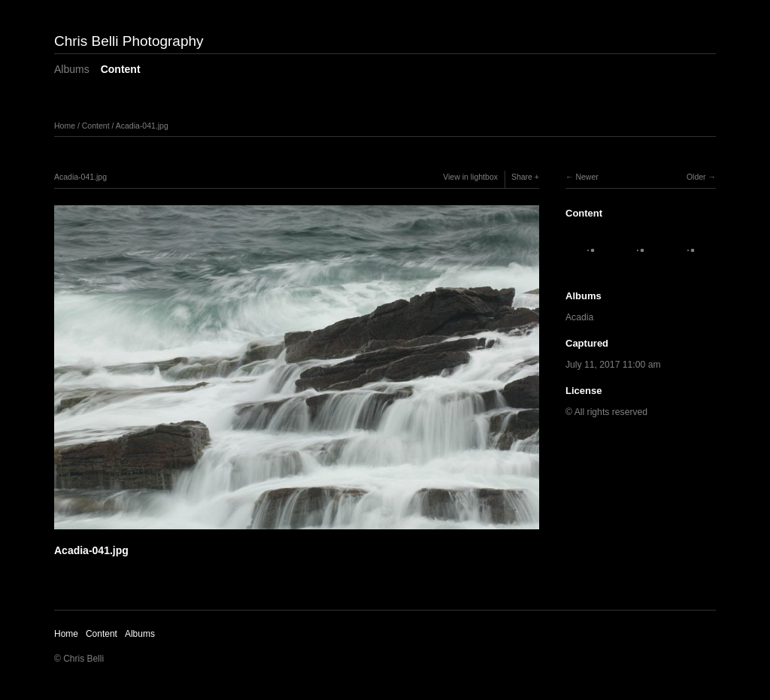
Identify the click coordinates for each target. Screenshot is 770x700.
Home (65, 126)
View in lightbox (470, 177)
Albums (72, 69)
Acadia (579, 317)
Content (121, 69)
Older (696, 177)
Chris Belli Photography (129, 41)
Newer (587, 177)
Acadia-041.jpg (142, 126)
